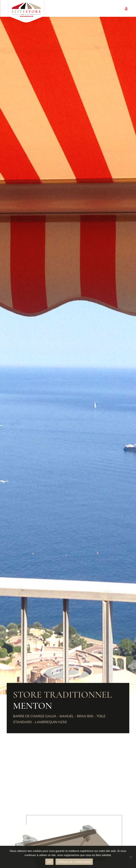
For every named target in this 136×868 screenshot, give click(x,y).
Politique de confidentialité (74, 862)
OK (49, 862)
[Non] (131, 857)
